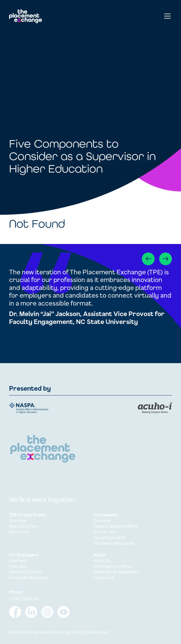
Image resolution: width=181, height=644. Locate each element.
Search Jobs (105, 532)
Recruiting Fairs (24, 526)
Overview (18, 520)
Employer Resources (29, 577)
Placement (19, 532)
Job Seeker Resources (114, 543)
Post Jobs (18, 566)
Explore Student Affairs (115, 526)
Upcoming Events (110, 537)
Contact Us (104, 577)
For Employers (24, 555)
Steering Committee (113, 566)
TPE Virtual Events (28, 515)
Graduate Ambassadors (116, 572)
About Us (102, 560)
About (100, 555)
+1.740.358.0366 (24, 599)
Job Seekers (105, 515)
